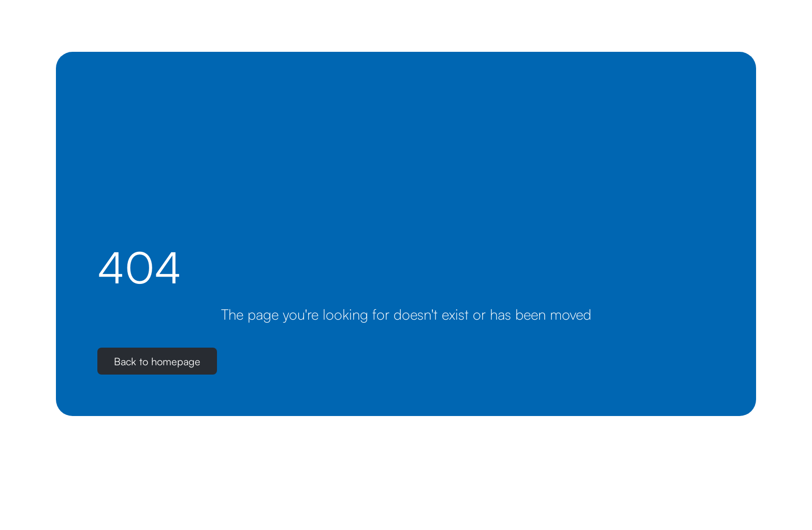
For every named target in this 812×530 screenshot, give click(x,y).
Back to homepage (157, 361)
